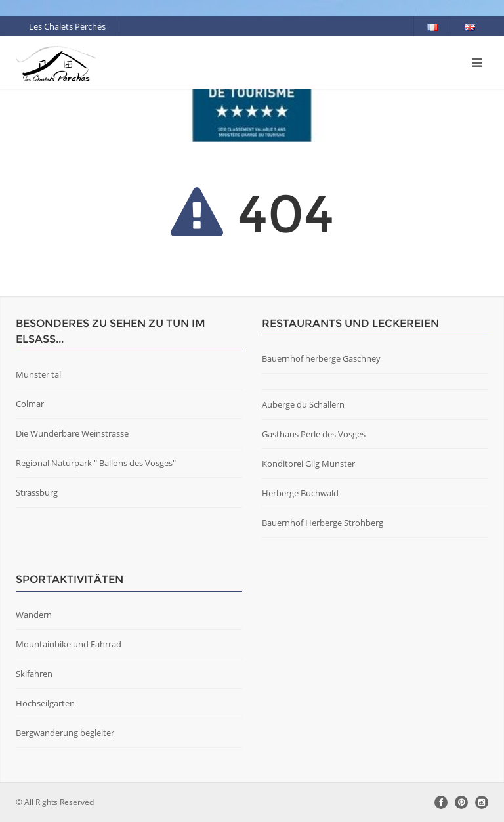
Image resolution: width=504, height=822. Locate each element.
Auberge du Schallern (303, 404)
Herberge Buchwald (300, 493)
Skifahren (34, 674)
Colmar (30, 404)
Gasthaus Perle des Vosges (314, 434)
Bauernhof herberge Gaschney (321, 358)
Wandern (34, 615)
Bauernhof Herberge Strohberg (323, 523)
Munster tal (38, 374)
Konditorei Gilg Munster (308, 464)
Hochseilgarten (45, 703)
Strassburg (37, 492)
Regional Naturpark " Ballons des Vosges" (96, 463)
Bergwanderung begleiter (65, 733)
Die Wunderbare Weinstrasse (72, 433)
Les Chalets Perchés (67, 26)
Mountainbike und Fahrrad (69, 644)
